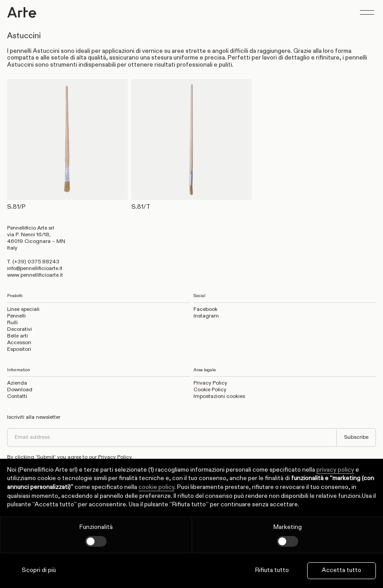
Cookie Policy (210, 390)
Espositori (19, 350)
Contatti (17, 397)
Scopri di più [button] (39, 570)
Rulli (12, 323)
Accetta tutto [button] (342, 570)
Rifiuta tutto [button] (272, 570)
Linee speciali (23, 310)
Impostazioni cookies (219, 397)
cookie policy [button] (156, 487)
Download (20, 390)
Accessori (19, 343)
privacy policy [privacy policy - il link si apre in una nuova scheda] (335, 470)
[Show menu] (367, 12)
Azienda (17, 383)
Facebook (205, 310)
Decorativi (20, 330)
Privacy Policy (210, 383)
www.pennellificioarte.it (35, 275)
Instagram (206, 316)
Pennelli (16, 316)
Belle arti (18, 336)
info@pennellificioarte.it (35, 269)
